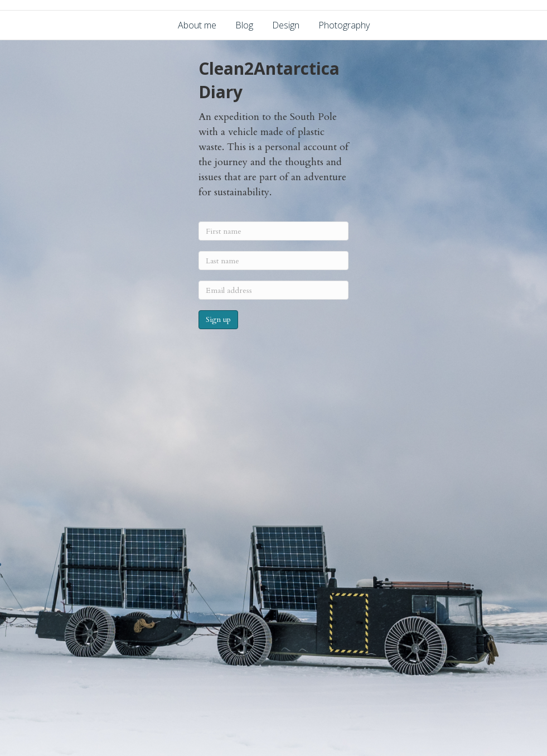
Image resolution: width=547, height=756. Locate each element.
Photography (344, 25)
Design (286, 25)
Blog (244, 25)
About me (197, 25)
